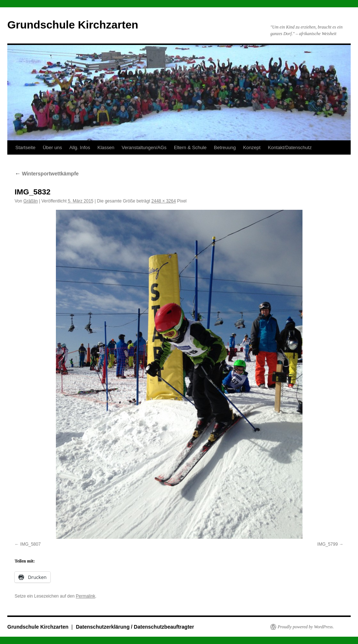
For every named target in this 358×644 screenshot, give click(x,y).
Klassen (106, 147)
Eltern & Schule (190, 147)
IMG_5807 (30, 544)
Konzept (252, 147)
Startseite (25, 147)
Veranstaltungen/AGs (144, 147)
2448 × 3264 (163, 201)
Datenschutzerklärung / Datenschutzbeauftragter (135, 627)
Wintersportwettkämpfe (47, 174)
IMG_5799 (328, 544)
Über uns (52, 147)
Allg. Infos (80, 147)
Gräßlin (31, 201)
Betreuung (225, 147)
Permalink (85, 596)
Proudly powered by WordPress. (306, 627)
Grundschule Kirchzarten (73, 25)
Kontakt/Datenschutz (290, 147)
